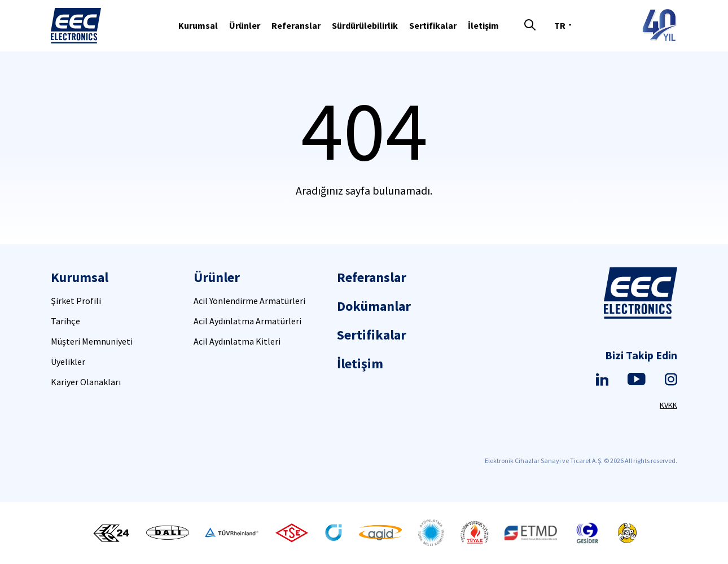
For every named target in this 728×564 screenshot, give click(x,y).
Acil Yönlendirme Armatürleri (249, 301)
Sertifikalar (433, 25)
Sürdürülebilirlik (365, 25)
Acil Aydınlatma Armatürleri (247, 321)
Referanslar (296, 25)
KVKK (668, 405)
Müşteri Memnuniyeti (92, 341)
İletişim (483, 25)
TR (560, 25)
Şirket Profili (76, 301)
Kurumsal (198, 25)
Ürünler (245, 25)
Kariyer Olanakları (86, 382)
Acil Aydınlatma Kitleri (237, 341)
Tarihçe (65, 321)
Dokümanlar (374, 306)
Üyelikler (68, 362)
